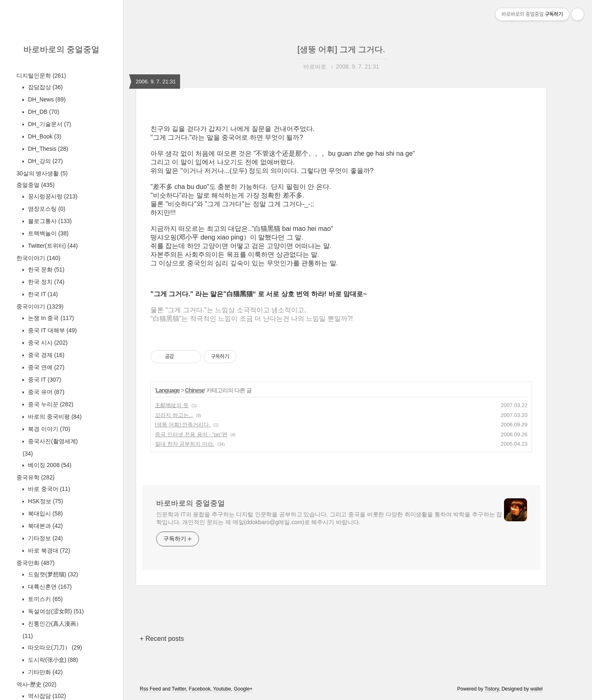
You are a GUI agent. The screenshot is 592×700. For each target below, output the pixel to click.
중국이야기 (40, 306)
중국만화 (36, 563)
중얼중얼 (36, 185)
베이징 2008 (49, 465)
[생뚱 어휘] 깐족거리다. (183, 425)
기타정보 (45, 538)
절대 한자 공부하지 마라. (185, 444)
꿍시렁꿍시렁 (52, 196)
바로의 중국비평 (54, 417)
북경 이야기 (48, 429)
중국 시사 (47, 343)
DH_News (46, 99)
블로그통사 (49, 221)
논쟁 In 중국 (50, 318)
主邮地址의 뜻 (172, 405)
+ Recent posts (162, 639)
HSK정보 (45, 501)
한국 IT (42, 294)
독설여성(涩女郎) (55, 611)
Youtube (222, 689)
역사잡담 (46, 696)
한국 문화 (45, 269)
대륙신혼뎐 (49, 587)
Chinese (195, 390)
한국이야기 (38, 258)
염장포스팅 (46, 209)
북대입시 (45, 513)
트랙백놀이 (47, 233)
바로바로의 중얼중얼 (62, 49)
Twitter (179, 689)
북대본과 (45, 526)
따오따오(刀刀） (54, 647)
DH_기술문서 (49, 124)
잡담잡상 (45, 87)
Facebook (200, 689)
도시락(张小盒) (52, 660)
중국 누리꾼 (50, 404)
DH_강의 (45, 161)
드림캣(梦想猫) (52, 574)
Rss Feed (150, 689)
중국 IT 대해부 (52, 330)
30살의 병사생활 (42, 173)
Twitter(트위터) (52, 246)
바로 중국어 (48, 489)
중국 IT (44, 380)
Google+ (243, 689)
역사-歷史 (36, 684)
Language (168, 390)
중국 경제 (45, 355)
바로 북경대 (48, 550)
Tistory (492, 689)
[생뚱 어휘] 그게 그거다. (341, 49)
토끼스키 (45, 599)
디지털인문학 (41, 76)
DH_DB (43, 112)
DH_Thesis (47, 149)
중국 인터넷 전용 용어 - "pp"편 (191, 434)
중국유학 (36, 477)
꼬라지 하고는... (174, 415)
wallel (536, 689)
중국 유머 (45, 392)
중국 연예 (45, 367)
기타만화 (45, 672)
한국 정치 (45, 282)
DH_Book (44, 136)
